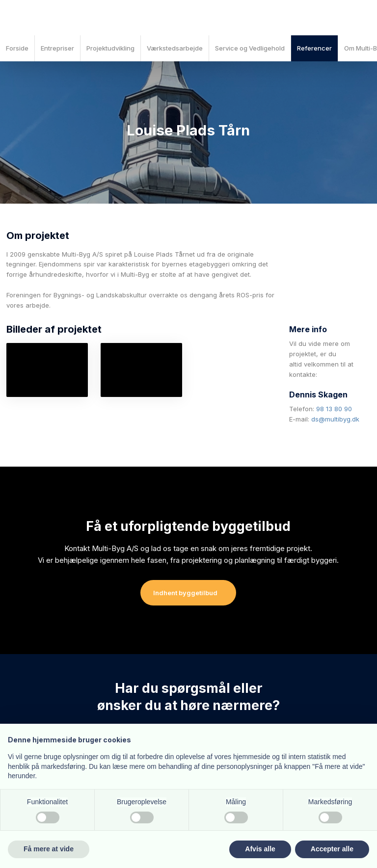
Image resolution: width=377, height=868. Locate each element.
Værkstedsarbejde (175, 48)
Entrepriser (57, 48)
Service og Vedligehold (250, 48)
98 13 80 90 (334, 409)
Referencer (314, 48)
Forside (17, 48)
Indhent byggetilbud (185, 593)
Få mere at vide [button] (49, 849)
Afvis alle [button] (260, 849)
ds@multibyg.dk (335, 419)
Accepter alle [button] (332, 849)
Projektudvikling (110, 48)
